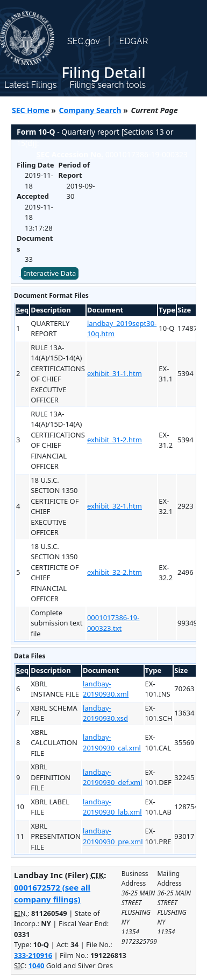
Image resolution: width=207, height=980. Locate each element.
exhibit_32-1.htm (115, 506)
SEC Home (31, 110)
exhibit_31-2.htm (115, 440)
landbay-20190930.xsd (105, 713)
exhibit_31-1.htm (115, 373)
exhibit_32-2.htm (115, 572)
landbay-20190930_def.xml (113, 777)
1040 (37, 965)
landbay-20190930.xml (106, 689)
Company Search (90, 110)
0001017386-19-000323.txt (113, 623)
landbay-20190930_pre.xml (113, 836)
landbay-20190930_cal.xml (112, 742)
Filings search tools (108, 85)
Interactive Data (50, 273)
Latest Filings (30, 85)
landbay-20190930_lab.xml (112, 807)
